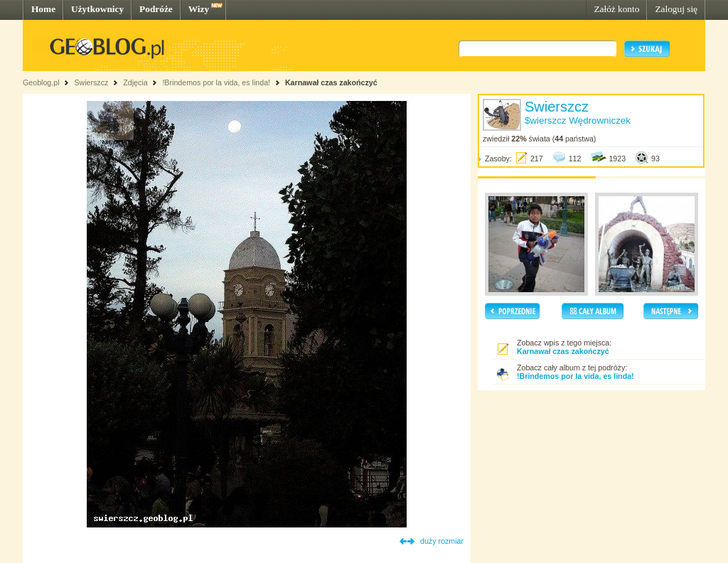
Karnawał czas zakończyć (331, 82)
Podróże (156, 9)
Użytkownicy (97, 9)
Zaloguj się (676, 9)
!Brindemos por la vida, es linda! (216, 82)
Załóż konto (616, 9)
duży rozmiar (442, 541)
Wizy (199, 9)
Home (43, 9)
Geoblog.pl (41, 82)
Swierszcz (91, 82)
